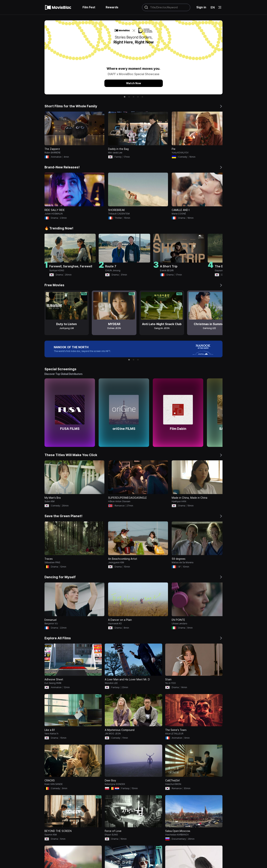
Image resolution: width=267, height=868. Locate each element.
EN (213, 7)
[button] (125, 97)
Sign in (201, 7)
